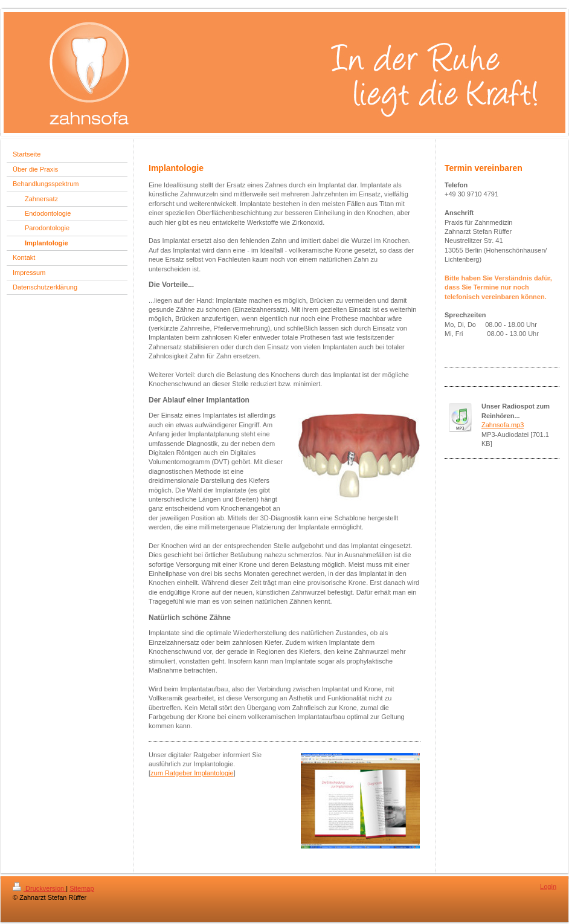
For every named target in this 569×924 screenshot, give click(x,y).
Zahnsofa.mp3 (503, 425)
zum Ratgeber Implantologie (192, 773)
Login (548, 887)
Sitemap (82, 888)
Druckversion (39, 888)
